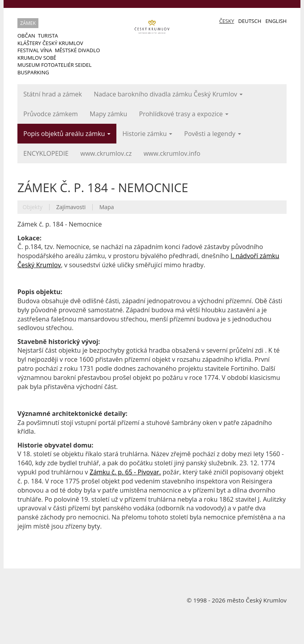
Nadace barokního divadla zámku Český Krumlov (168, 94)
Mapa (107, 207)
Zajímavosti (71, 207)
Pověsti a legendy (212, 134)
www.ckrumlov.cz (106, 153)
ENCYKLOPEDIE (46, 153)
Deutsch (250, 21)
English (276, 21)
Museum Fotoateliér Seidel (54, 65)
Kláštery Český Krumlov (50, 43)
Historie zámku (147, 134)
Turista (48, 36)
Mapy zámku (109, 114)
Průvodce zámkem (51, 114)
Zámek (28, 23)
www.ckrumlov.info (172, 153)
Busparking (33, 72)
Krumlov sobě (37, 58)
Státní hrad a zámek (53, 94)
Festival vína (35, 50)
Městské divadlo (77, 50)
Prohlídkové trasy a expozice (184, 114)
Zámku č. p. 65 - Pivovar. (125, 472)
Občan (26, 36)
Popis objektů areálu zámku (67, 134)
